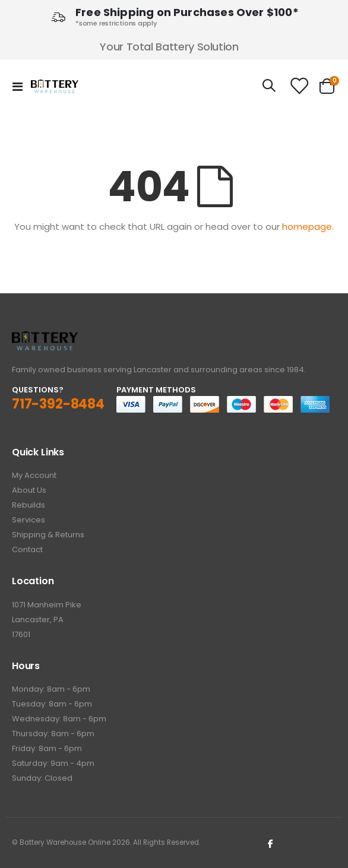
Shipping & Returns (48, 535)
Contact (27, 549)
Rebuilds (29, 505)
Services (29, 520)
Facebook (271, 843)
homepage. (308, 226)
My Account (34, 475)
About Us (29, 490)
